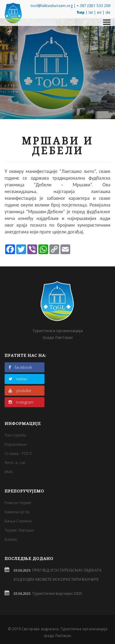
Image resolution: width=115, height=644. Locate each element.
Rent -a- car (15, 463)
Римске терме (18, 503)
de (108, 12)
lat (91, 12)
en (99, 12)
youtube (20, 390)
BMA (9, 472)
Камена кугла (17, 512)
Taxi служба (15, 435)
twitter (18, 379)
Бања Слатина (18, 521)
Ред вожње (16, 444)
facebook (20, 367)
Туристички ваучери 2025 (56, 593)
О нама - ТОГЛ (18, 453)
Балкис (11, 539)
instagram (21, 402)
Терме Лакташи (19, 530)
